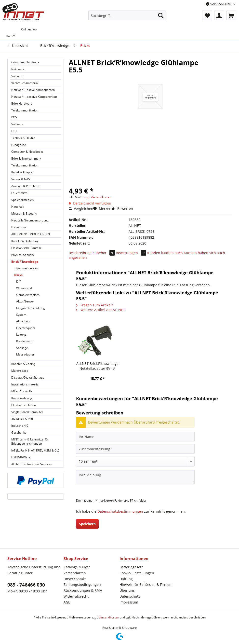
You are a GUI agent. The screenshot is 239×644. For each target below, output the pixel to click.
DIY (19, 281)
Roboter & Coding (23, 364)
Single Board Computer (27, 412)
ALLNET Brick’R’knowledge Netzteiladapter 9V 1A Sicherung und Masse (97, 366)
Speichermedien (22, 200)
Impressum (129, 602)
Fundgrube (19, 145)
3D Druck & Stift (22, 419)
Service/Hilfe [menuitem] (219, 4)
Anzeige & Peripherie (26, 186)
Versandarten (75, 573)
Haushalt (17, 207)
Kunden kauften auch (165, 253)
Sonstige (22, 348)
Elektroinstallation (24, 405)
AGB (67, 602)
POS (14, 117)
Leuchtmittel (20, 193)
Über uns (127, 590)
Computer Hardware (25, 62)
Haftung (126, 579)
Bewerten (122, 209)
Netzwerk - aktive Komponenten (33, 90)
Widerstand (24, 288)
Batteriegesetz (131, 567)
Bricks (18, 275)
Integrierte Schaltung (31, 308)
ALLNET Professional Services (32, 464)
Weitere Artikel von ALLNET (100, 310)
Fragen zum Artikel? (94, 305)
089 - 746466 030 (26, 585)
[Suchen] (161, 15)
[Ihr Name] (135, 437)
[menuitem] (127, 18)
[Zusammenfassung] (135, 449)
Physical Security (23, 255)
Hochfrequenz (26, 328)
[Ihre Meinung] (135, 477)
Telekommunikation (25, 110)
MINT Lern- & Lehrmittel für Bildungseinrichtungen (30, 441)
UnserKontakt (75, 579)
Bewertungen (132, 253)
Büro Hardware (22, 103)
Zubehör (104, 253)
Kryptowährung (22, 398)
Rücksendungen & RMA (83, 590)
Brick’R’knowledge (25, 262)
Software (17, 76)
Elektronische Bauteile (27, 248)
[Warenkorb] (231, 15)
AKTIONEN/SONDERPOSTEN (31, 234)
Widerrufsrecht (76, 596)
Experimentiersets (26, 268)
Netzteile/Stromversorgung (30, 220)
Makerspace (20, 371)
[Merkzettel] (207, 15)
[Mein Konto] (219, 15)
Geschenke (19, 432)
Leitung (21, 335)
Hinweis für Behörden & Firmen (146, 584)
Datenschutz (130, 596)
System (21, 315)
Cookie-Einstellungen (137, 573)
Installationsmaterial (25, 384)
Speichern (87, 524)
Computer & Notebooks (27, 152)
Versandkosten (109, 617)
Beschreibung (80, 253)
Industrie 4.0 (20, 426)
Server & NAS (21, 179)
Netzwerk (18, 69)
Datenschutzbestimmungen (120, 511)
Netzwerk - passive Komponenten (34, 97)
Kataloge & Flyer (77, 567)
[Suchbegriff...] (127, 15)
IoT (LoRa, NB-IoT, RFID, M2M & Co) (35, 450)
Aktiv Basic (24, 321)
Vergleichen (81, 209)
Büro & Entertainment (26, 158)
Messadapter (25, 354)
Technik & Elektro (23, 138)
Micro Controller (22, 391)
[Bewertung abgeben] (135, 461)
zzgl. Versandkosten (98, 197)
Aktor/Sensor (25, 301)
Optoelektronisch (28, 295)
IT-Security (19, 227)
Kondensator (25, 341)
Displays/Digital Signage (28, 377)
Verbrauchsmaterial (25, 83)
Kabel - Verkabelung (25, 241)
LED (14, 131)
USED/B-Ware (21, 457)
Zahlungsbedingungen (82, 584)
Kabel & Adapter (22, 172)
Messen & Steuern (24, 213)
